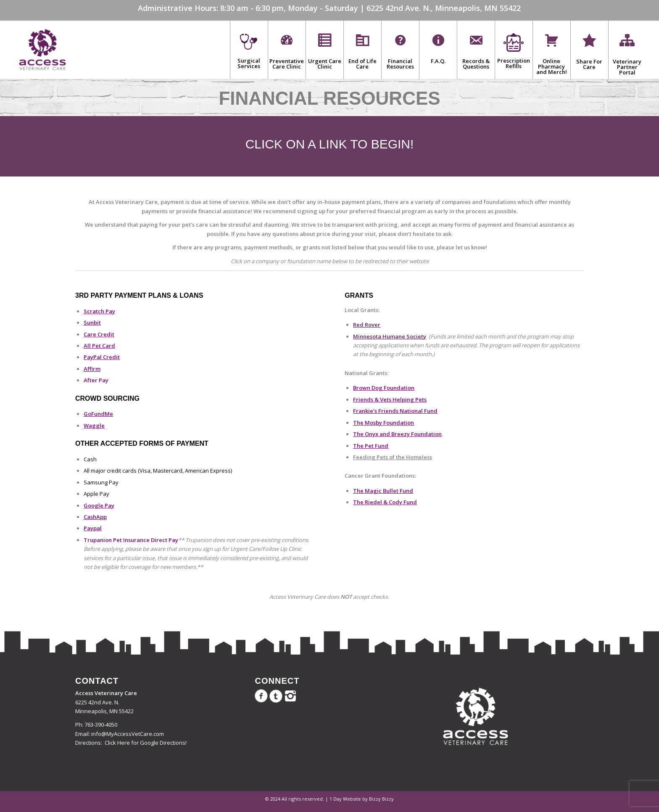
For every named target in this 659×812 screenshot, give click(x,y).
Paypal (93, 528)
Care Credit (99, 334)
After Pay (96, 380)
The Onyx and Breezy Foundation (397, 434)
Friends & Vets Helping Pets (390, 399)
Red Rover (367, 325)
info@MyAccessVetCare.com (128, 734)
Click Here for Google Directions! (146, 743)
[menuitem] (249, 50)
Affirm (92, 369)
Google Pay (99, 505)
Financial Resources (329, 98)
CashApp (95, 517)
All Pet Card (99, 346)
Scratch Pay (99, 311)
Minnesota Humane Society (390, 336)
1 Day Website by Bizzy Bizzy (362, 799)
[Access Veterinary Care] (42, 50)
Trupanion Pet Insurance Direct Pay (131, 540)
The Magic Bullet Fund (383, 491)
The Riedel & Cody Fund (385, 502)
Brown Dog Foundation (384, 388)
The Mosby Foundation (384, 423)
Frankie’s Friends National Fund (395, 411)
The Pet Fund (371, 446)
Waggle (94, 426)
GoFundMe (98, 414)
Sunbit (92, 323)
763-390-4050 (101, 725)
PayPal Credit (102, 357)
